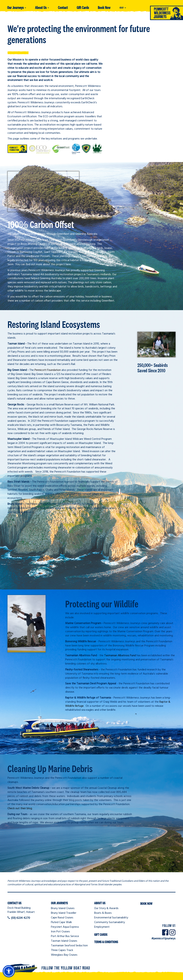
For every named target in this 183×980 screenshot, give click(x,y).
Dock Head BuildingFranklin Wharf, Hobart (21, 910)
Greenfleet (108, 301)
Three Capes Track (62, 950)
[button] (9, 971)
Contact (63, 8)
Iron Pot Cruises (60, 932)
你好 (123, 8)
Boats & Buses (103, 913)
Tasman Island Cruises (64, 941)
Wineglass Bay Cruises (64, 955)
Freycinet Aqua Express (65, 927)
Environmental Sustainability (111, 918)
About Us (42, 8)
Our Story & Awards (106, 908)
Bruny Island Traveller (64, 913)
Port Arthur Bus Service (65, 936)
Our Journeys (17, 8)
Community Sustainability (110, 922)
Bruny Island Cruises (63, 908)
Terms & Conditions (106, 942)
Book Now (104, 8)
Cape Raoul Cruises (62, 918)
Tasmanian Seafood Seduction (69, 946)
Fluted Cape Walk (61, 922)
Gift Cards (83, 8)
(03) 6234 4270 (21, 918)
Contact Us (14, 903)
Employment (102, 927)
